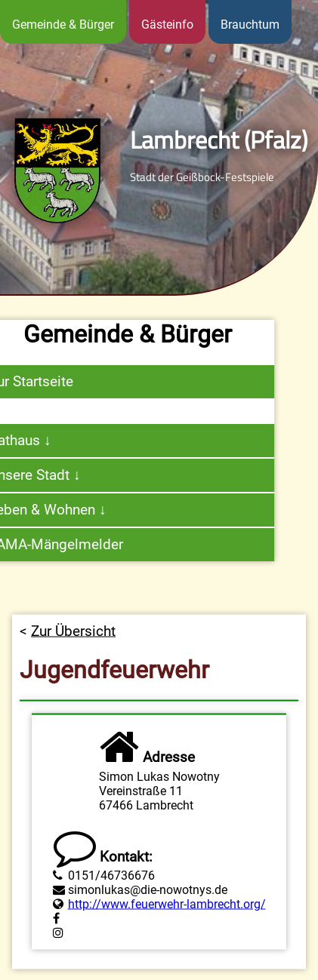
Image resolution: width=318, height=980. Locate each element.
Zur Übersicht (73, 642)
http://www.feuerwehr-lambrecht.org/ (167, 915)
